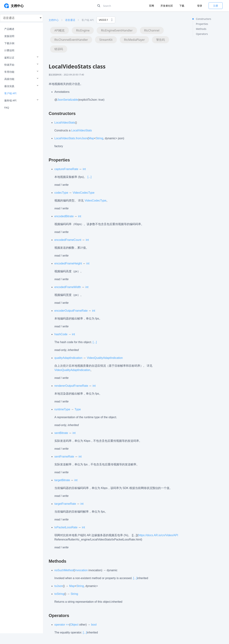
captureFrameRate (66, 169)
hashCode (61, 334)
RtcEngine (83, 30)
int (84, 169)
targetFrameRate (65, 504)
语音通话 (70, 20)
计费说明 (9, 50)
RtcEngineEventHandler (117, 30)
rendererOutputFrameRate (71, 386)
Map (91, 138)
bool (94, 625)
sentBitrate (61, 433)
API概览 (59, 30)
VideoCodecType (84, 193)
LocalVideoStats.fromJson (71, 138)
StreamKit (106, 40)
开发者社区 (167, 6)
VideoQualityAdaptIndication (105, 358)
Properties (202, 24)
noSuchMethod (64, 570)
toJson (59, 586)
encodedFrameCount (68, 240)
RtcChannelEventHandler (71, 40)
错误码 (59, 49)
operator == (62, 625)
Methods (201, 29)
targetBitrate (62, 480)
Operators (202, 34)
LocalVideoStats (65, 123)
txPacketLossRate (66, 527)
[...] (89, 177)
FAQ (7, 108)
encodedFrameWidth (68, 287)
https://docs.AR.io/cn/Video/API (158, 535)
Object (74, 625)
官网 (152, 6)
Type (78, 409)
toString (59, 594)
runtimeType (62, 409)
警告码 (160, 40)
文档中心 (54, 20)
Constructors (204, 19)
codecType (61, 193)
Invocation (81, 570)
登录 (200, 6)
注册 (216, 6)
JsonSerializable (68, 100)
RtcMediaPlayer (134, 40)
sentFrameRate (64, 457)
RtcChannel (152, 30)
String (99, 138)
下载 (182, 6)
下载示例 (9, 43)
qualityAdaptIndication (68, 358)
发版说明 (9, 36)
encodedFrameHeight (68, 263)
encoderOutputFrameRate (71, 311)
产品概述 (9, 29)
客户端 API (10, 93)
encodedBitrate (64, 216)
